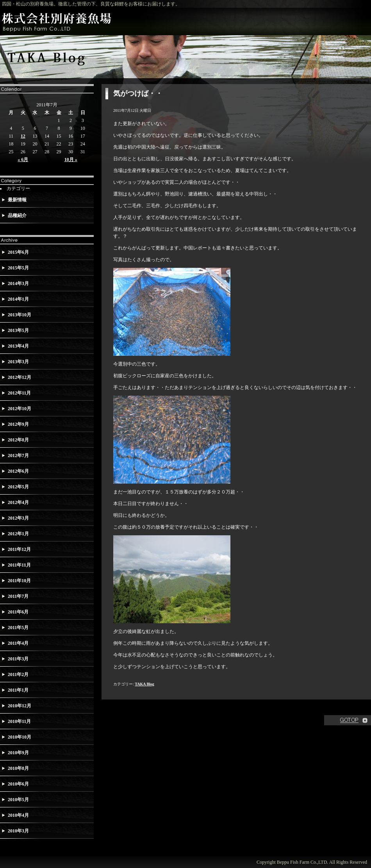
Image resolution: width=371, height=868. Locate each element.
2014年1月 (18, 299)
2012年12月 (20, 377)
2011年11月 (19, 565)
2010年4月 (18, 815)
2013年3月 (18, 362)
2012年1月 (18, 534)
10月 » (71, 160)
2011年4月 (18, 643)
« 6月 (23, 160)
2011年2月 (18, 674)
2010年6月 (18, 784)
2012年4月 (18, 502)
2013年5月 (18, 330)
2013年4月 (18, 346)
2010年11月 (19, 721)
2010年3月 (18, 831)
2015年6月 (18, 252)
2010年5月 (18, 800)
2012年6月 (18, 471)
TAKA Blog (144, 684)
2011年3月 (18, 659)
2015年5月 (18, 268)
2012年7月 (18, 456)
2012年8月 (18, 440)
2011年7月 (18, 596)
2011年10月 (19, 581)
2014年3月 (18, 283)
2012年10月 (20, 409)
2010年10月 (20, 737)
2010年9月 (18, 753)
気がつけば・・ (138, 93)
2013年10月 (20, 315)
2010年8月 (18, 768)
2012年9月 (18, 424)
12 (23, 136)
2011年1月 (18, 690)
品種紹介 (17, 215)
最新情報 (17, 200)
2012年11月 (19, 393)
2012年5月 (18, 487)
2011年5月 (18, 628)
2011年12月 (19, 549)
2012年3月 (18, 518)
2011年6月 (18, 612)
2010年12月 (20, 706)
